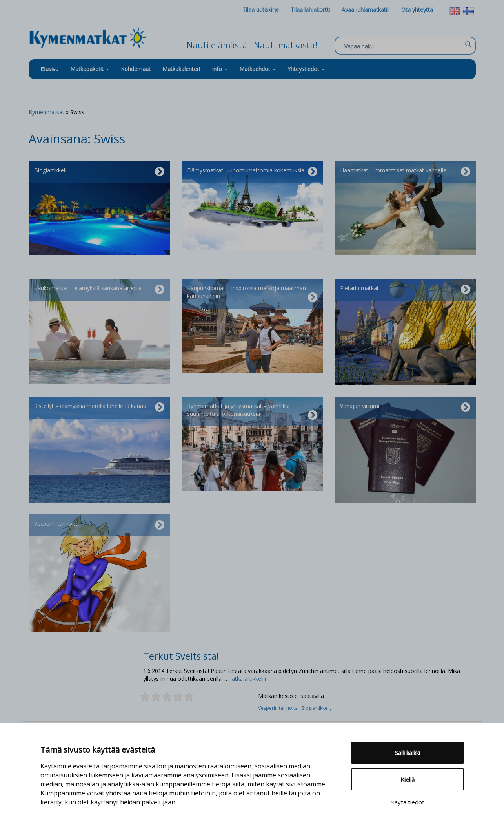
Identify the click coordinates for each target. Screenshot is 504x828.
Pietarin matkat (405, 290)
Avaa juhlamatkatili (366, 10)
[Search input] (403, 46)
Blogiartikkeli (99, 172)
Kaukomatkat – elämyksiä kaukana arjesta (99, 290)
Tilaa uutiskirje (261, 10)
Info (220, 69)
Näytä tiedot (407, 802)
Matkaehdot (257, 69)
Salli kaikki (408, 753)
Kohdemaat (136, 69)
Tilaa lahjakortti (310, 10)
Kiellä (408, 779)
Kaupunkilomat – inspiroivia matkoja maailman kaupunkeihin (252, 294)
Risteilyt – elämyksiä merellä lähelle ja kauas (99, 408)
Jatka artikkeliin (249, 679)
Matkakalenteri (181, 69)
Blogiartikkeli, (317, 708)
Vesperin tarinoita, (280, 708)
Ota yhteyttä (417, 10)
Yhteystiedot (306, 69)
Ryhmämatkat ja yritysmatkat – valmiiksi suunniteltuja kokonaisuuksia (252, 411)
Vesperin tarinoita (99, 525)
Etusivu (49, 69)
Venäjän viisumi (405, 408)
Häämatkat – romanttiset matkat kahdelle (405, 172)
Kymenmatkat (46, 112)
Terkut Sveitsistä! (181, 656)
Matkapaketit (90, 69)
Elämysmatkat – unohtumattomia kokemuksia (252, 172)
